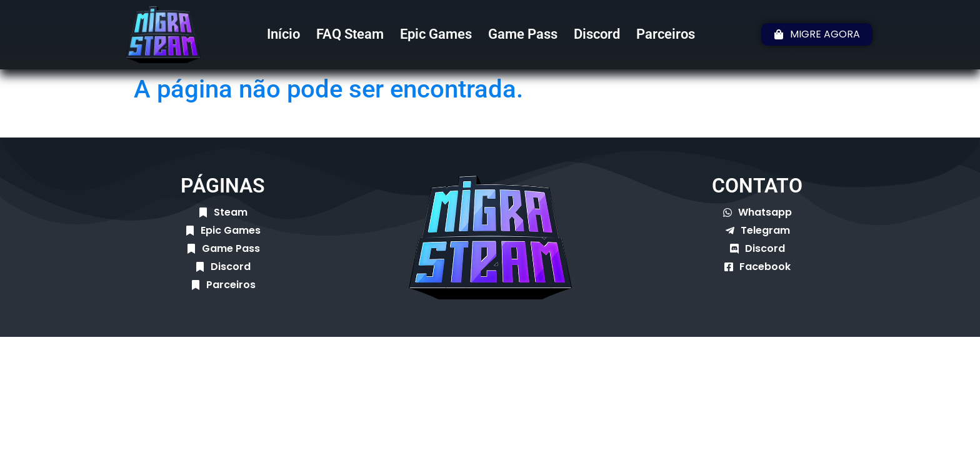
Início (283, 34)
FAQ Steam (350, 34)
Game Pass (523, 34)
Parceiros (666, 34)
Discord (597, 34)
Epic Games (436, 34)
